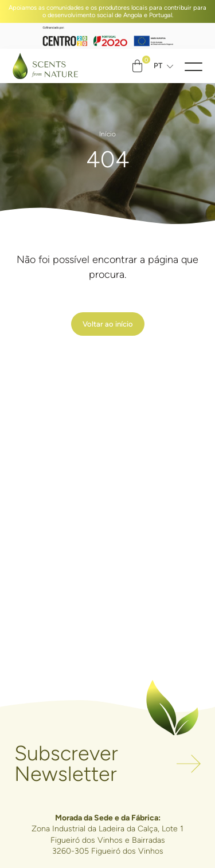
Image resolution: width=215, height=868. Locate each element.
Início (107, 134)
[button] (193, 66)
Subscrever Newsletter (66, 764)
